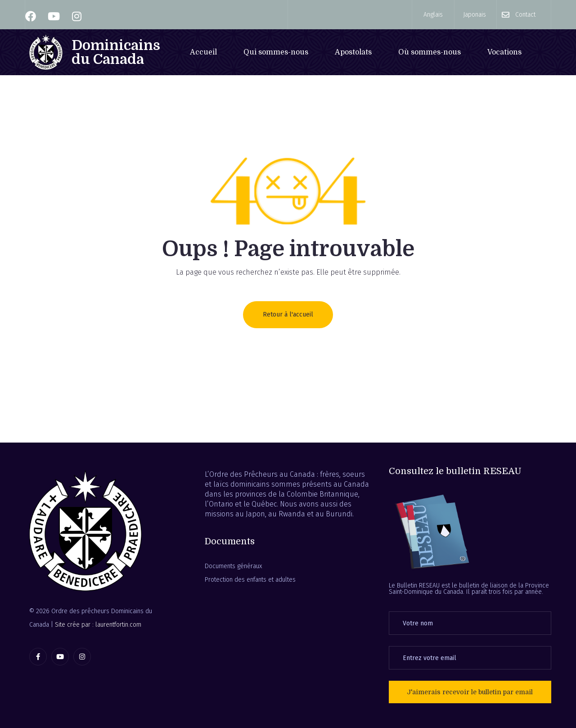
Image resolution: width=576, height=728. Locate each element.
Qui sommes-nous (276, 52)
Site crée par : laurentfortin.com (98, 625)
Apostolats (353, 52)
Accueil (203, 52)
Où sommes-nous (430, 52)
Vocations (504, 52)
